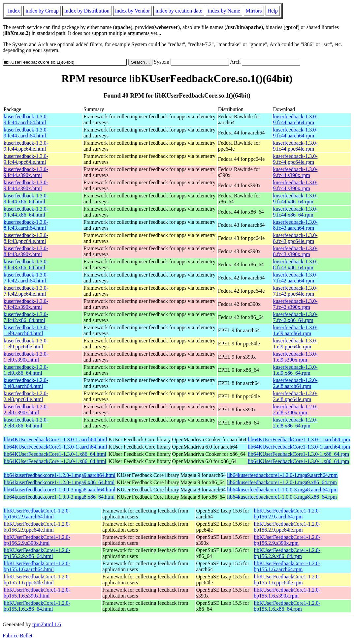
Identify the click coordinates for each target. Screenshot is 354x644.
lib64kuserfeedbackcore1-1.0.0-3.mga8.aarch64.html (60, 490)
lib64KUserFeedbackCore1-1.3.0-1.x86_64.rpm (299, 454)
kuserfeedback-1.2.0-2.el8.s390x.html (26, 410)
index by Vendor (132, 11)
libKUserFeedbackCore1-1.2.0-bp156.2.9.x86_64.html (37, 553)
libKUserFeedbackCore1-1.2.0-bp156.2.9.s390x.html (37, 540)
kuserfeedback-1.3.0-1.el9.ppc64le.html (26, 344)
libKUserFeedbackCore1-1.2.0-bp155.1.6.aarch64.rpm (287, 566)
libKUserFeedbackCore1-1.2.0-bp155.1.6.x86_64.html (37, 606)
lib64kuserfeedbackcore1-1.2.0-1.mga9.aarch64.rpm (282, 475)
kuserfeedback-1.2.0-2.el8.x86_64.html (26, 423)
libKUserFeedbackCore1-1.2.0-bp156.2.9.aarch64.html (37, 514)
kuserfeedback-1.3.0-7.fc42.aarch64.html (26, 278)
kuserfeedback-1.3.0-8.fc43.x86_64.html (26, 264)
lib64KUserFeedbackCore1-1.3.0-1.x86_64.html (55, 454)
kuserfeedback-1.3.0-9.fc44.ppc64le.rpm (295, 146)
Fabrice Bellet (17, 636)
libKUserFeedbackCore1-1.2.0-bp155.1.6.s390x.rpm (287, 593)
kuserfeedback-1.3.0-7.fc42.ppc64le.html (26, 291)
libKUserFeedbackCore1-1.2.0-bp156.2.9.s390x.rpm (287, 540)
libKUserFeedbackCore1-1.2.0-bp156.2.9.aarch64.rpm (287, 514)
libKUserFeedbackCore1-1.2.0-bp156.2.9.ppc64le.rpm (287, 527)
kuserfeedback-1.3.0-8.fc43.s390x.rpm (295, 251)
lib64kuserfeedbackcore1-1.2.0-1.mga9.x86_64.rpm (282, 482)
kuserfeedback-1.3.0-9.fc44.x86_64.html (26, 199)
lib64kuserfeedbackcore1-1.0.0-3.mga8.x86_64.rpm (282, 497)
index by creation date (179, 11)
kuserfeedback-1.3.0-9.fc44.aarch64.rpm (295, 119)
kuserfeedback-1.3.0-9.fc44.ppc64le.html (26, 146)
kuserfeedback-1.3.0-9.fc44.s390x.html (26, 172)
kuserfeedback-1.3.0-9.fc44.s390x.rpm (295, 172)
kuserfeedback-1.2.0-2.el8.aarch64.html (26, 383)
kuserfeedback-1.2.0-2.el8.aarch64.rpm (295, 383)
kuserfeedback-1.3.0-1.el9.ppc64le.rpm (295, 344)
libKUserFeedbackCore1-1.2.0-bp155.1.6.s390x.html (37, 593)
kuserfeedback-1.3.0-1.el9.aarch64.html (26, 330)
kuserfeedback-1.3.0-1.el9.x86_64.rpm (295, 370)
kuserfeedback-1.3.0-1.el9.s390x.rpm (295, 357)
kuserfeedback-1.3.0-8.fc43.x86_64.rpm (295, 264)
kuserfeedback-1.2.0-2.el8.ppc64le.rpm (295, 396)
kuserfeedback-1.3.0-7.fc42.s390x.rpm (295, 304)
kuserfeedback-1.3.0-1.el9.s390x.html (26, 357)
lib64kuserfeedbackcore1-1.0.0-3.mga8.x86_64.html (59, 497)
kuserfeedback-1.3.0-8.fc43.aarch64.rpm (295, 225)
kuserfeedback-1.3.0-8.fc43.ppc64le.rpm (295, 238)
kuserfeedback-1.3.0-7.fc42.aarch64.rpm (295, 278)
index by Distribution (87, 11)
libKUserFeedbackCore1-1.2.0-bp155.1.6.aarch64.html (37, 566)
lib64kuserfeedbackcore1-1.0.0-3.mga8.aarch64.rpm (282, 490)
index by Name (224, 11)
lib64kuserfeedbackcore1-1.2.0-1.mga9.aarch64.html (60, 475)
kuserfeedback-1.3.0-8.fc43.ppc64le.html (26, 238)
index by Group (42, 11)
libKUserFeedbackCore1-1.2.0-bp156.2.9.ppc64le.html (37, 527)
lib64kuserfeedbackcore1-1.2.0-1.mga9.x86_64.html (59, 482)
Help (273, 11)
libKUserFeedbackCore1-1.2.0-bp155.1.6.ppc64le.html (37, 580)
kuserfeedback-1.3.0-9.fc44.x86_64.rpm (295, 199)
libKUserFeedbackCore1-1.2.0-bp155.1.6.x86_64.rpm (287, 606)
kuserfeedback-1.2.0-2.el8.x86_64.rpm (295, 423)
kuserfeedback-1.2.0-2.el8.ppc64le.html (26, 396)
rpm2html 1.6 (47, 624)
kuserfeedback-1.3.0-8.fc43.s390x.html (26, 251)
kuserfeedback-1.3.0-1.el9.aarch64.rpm (295, 330)
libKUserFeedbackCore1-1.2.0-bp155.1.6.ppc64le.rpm (287, 580)
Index (14, 11)
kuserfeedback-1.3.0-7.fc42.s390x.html (26, 304)
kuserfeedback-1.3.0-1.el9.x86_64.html (26, 370)
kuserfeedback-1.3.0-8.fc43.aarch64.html (26, 225)
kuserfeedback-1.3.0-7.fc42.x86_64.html (26, 317)
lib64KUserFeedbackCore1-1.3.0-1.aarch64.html (55, 439)
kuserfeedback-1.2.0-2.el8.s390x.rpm (295, 410)
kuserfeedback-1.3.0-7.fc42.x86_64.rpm (295, 317)
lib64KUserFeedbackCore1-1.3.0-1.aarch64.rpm (299, 439)
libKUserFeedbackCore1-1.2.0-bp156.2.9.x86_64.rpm (287, 553)
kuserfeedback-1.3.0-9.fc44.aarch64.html (26, 119)
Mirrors (254, 11)
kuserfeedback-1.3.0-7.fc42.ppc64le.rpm (295, 291)
